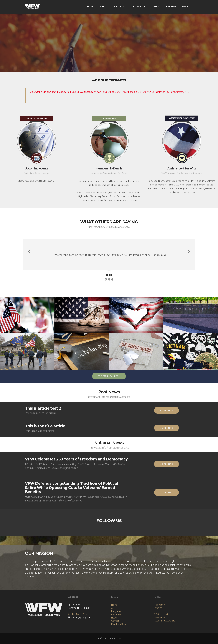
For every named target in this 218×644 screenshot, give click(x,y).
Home (114, 632)
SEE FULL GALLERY (109, 381)
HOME (90, 7)
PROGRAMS (120, 7)
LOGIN (185, 7)
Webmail (159, 630)
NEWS (156, 7)
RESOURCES (139, 7)
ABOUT (103, 7)
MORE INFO (167, 416)
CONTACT (171, 7)
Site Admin (160, 627)
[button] (29, 251)
